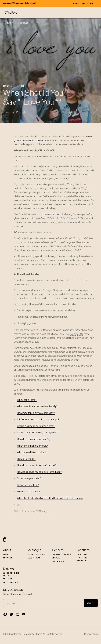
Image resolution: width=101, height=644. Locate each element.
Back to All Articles (16, 23)
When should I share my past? (33, 446)
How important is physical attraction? (36, 413)
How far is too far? (26, 459)
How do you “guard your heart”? (33, 439)
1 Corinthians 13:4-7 (71, 250)
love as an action (50, 214)
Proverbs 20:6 (76, 334)
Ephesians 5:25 (74, 218)
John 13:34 (60, 218)
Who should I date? (27, 400)
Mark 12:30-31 (47, 218)
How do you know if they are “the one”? (37, 465)
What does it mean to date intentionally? (37, 406)
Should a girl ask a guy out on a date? (36, 426)
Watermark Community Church (26, 634)
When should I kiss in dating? (32, 452)
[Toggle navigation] (96, 13)
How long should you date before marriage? (39, 472)
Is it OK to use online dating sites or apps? (38, 419)
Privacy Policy (91, 634)
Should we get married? (29, 478)
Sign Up (91, 603)
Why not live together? (29, 492)
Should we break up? (28, 485)
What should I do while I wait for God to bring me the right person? (50, 498)
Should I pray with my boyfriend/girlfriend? (38, 432)
